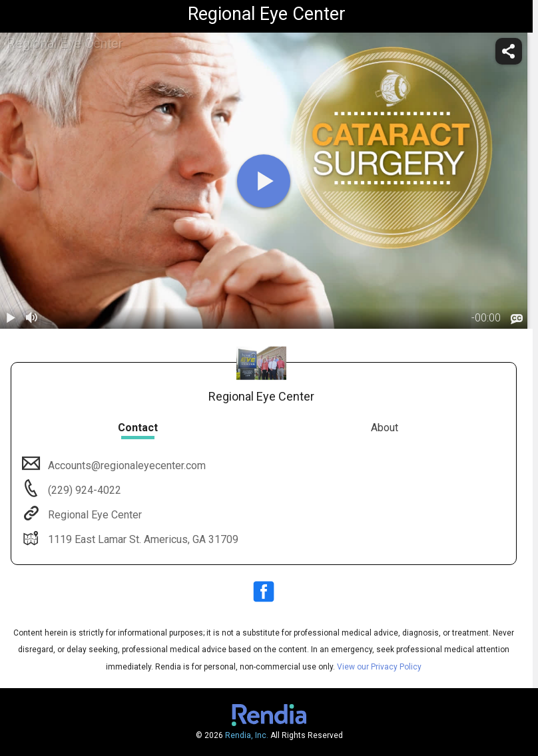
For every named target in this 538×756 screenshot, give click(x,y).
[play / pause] (11, 318)
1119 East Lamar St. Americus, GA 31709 (142, 539)
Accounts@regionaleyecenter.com (126, 466)
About (385, 428)
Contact (138, 428)
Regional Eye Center (94, 515)
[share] (509, 51)
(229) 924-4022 (83, 490)
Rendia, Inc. (247, 735)
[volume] (32, 318)
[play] (264, 181)
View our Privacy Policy (379, 667)
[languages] (517, 319)
